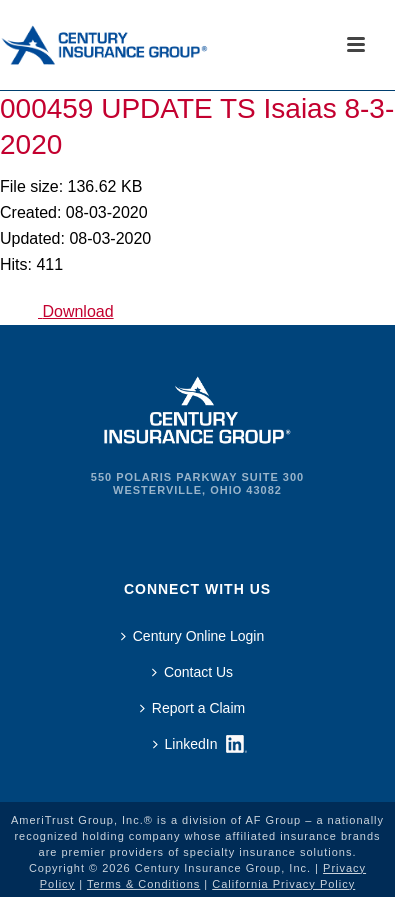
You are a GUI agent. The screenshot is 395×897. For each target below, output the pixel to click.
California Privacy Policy (283, 884)
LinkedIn (185, 744)
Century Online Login (193, 636)
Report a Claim (192, 708)
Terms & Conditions (143, 884)
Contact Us (192, 672)
